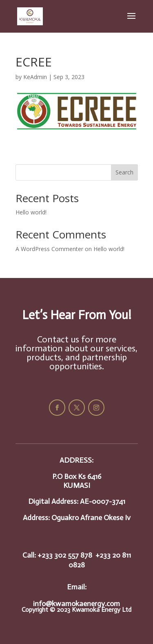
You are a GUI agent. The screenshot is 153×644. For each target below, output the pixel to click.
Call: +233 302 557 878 (57, 555)
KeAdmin (35, 77)
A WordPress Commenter (49, 249)
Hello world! (31, 212)
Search (124, 172)
